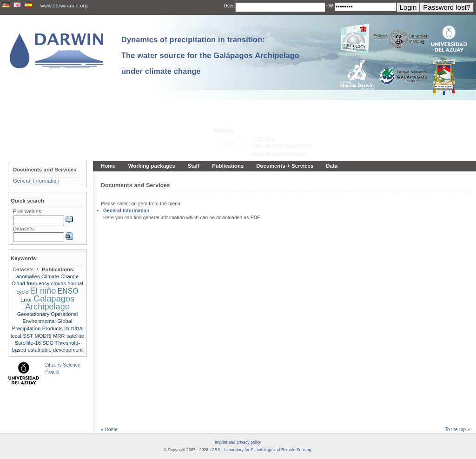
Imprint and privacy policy (238, 442)
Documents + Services (285, 166)
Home (108, 166)
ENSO (68, 291)
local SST (22, 336)
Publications (228, 166)
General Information (126, 211)
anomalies (28, 276)
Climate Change (60, 276)
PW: (330, 6)
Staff (194, 166)
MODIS (43, 336)
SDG (48, 343)
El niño (43, 291)
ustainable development (55, 350)
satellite (75, 336)
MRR (59, 336)
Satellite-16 (28, 343)
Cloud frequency (31, 283)
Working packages (152, 166)
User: (229, 6)
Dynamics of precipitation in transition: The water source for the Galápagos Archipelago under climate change (210, 55)
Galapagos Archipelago (50, 303)
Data (332, 166)
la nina (73, 328)
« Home (109, 429)
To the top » (457, 429)
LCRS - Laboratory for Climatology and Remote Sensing (261, 450)
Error (26, 300)
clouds (59, 283)
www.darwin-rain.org (64, 6)
